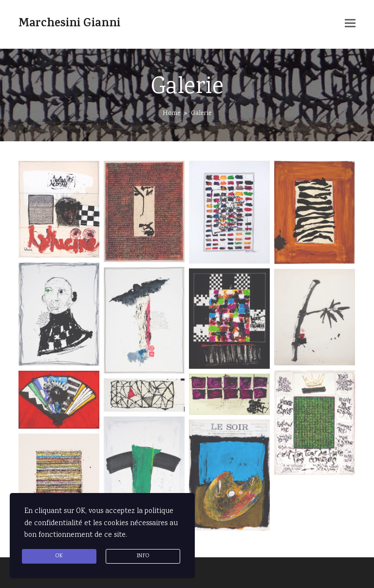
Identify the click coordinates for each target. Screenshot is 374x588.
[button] (350, 24)
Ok (59, 556)
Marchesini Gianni (69, 24)
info (143, 556)
